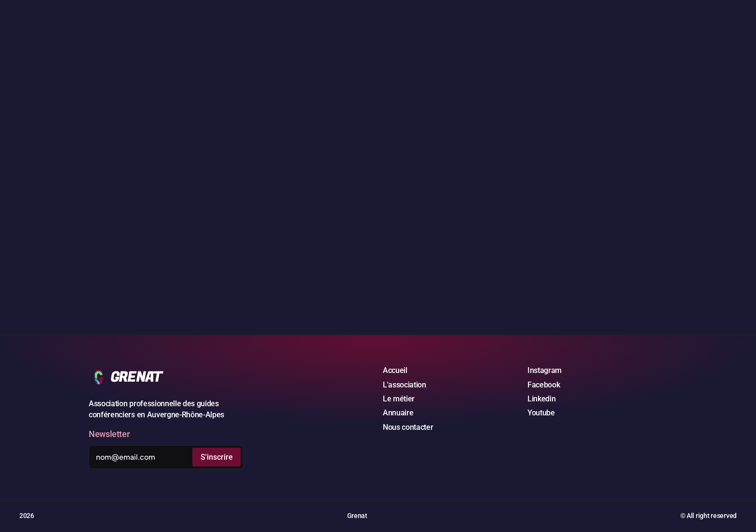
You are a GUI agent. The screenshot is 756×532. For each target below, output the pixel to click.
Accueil (395, 370)
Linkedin (541, 399)
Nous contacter (408, 427)
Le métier (399, 399)
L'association (405, 385)
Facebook (544, 385)
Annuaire (398, 413)
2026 (27, 516)
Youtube (541, 413)
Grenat (357, 516)
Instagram (545, 370)
